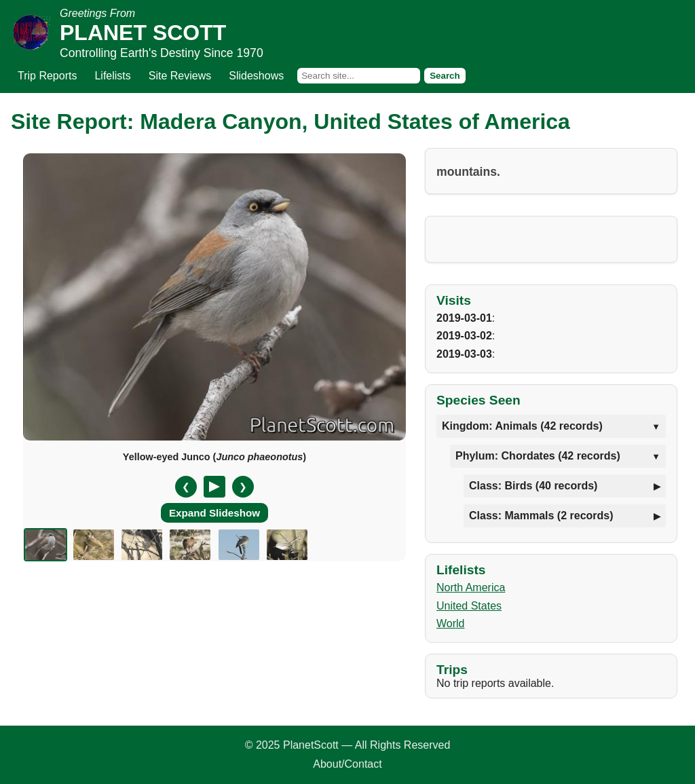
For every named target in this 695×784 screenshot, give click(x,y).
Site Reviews (180, 76)
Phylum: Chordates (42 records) (538, 456)
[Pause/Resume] (214, 487)
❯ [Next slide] (243, 487)
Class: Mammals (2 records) (541, 516)
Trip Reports (47, 76)
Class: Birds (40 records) (533, 486)
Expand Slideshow (214, 513)
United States (469, 606)
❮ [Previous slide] (186, 487)
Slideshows (256, 76)
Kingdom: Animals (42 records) (522, 426)
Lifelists (112, 76)
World (451, 623)
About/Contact (347, 764)
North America (471, 587)
